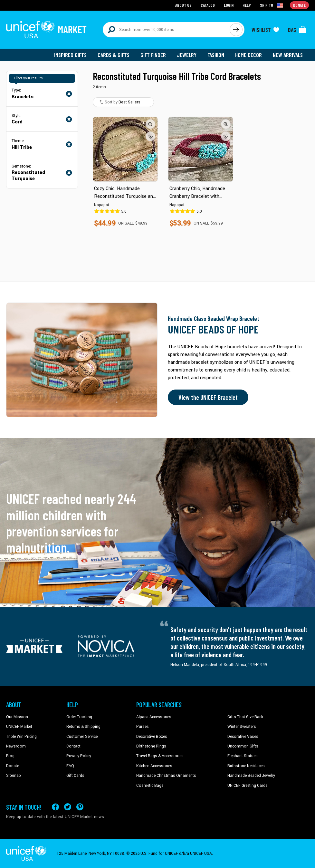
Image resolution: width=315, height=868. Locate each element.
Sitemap (14, 776)
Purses (143, 727)
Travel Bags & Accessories (160, 756)
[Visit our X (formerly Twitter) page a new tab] (68, 807)
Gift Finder (153, 55)
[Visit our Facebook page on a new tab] (55, 807)
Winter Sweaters (242, 727)
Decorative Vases (243, 737)
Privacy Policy (79, 756)
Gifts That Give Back (245, 717)
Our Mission (17, 717)
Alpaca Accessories (154, 717)
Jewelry (187, 55)
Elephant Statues (243, 756)
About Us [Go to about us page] (183, 5)
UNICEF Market (19, 727)
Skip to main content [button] (157, 0)
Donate (13, 766)
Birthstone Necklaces (246, 766)
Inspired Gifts (70, 55)
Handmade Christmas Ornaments (166, 776)
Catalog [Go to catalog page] (208, 5)
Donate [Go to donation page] (299, 5)
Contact (73, 746)
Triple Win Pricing (21, 737)
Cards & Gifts (114, 55)
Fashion (216, 55)
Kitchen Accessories (154, 766)
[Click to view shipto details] (272, 5)
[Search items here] (166, 30)
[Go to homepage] (46, 30)
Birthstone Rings (151, 746)
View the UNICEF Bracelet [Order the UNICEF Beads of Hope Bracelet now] (208, 397)
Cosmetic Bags (150, 786)
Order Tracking (79, 717)
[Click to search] (236, 30)
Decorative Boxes (152, 737)
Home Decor (248, 55)
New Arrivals (288, 55)
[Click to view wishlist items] (265, 30)
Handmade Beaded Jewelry (251, 776)
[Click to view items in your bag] (297, 30)
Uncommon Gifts (243, 746)
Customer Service (82, 737)
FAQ (70, 766)
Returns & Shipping (83, 727)
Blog (10, 756)
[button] (150, 124)
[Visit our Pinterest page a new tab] (80, 807)
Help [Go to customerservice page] (247, 5)
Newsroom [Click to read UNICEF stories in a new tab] (16, 746)
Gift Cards (75, 776)
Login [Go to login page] (229, 5)
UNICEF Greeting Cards (248, 786)
